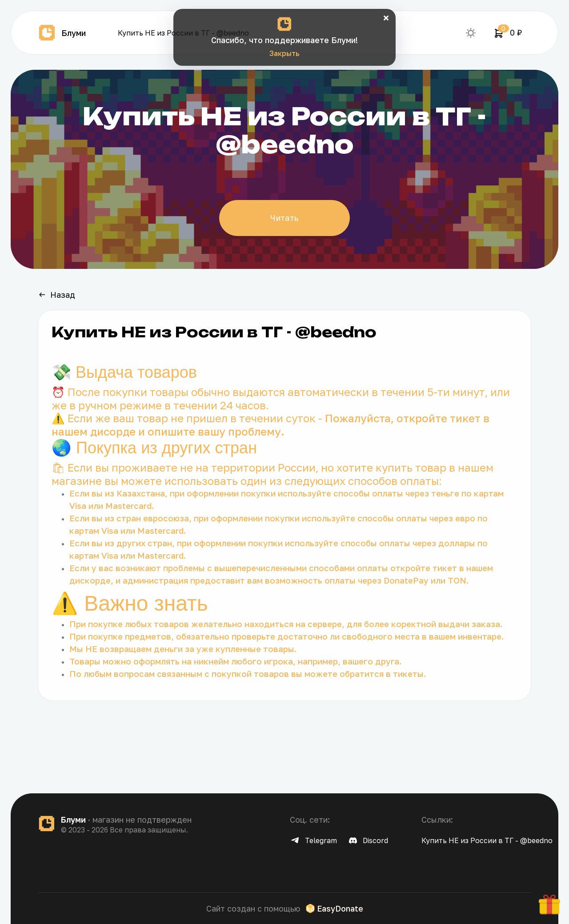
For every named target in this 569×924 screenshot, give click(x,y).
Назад (56, 295)
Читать (284, 218)
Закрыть (284, 53)
